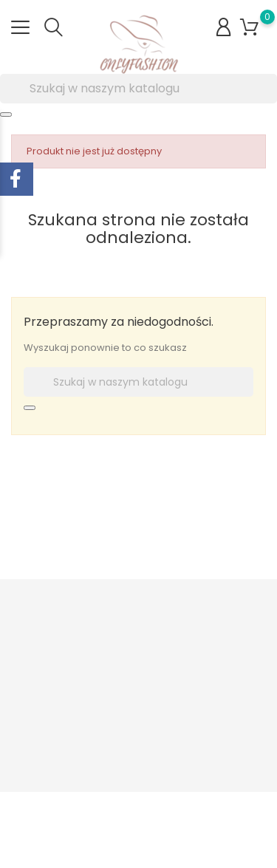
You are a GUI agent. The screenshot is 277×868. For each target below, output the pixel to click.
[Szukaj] (138, 89)
